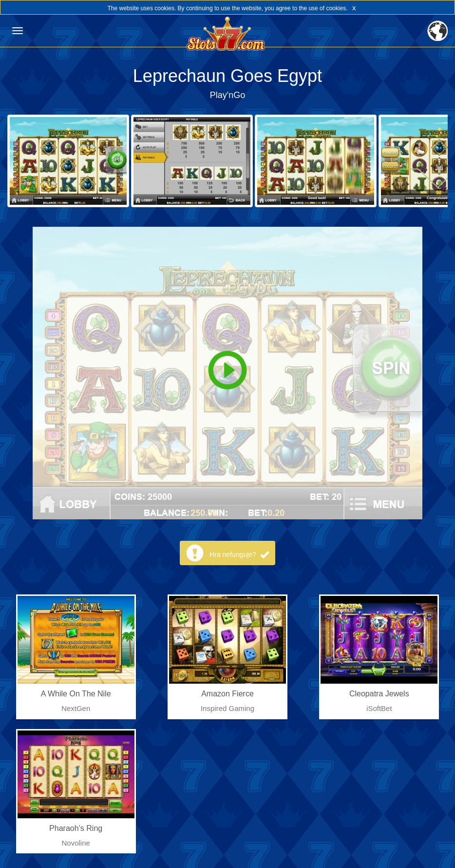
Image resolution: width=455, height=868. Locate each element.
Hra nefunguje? (239, 554)
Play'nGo (227, 95)
